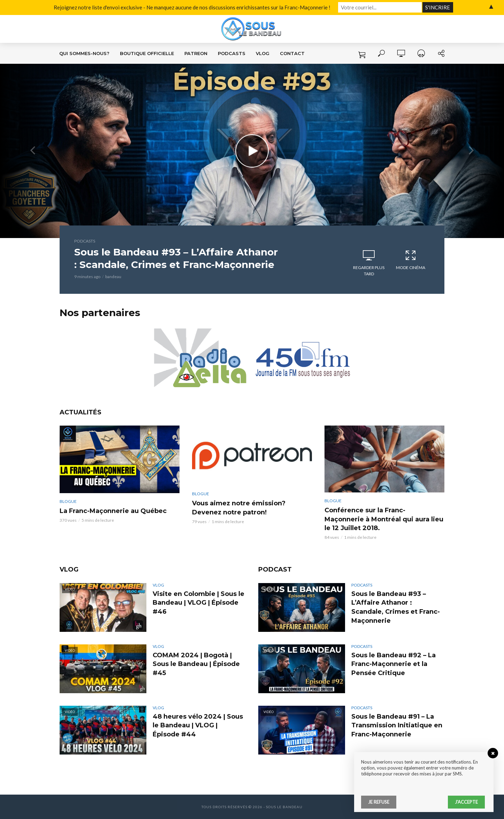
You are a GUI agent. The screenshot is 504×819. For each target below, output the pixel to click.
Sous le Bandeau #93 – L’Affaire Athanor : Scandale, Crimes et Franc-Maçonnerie (176, 258)
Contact (292, 53)
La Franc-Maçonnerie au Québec (113, 511)
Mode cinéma (411, 260)
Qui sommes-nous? (84, 53)
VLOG (263, 53)
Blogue (68, 501)
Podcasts (232, 53)
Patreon (196, 53)
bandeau (113, 277)
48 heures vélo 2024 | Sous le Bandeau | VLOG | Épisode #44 (198, 726)
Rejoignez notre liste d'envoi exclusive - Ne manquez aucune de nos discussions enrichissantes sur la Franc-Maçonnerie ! (192, 7)
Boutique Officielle (147, 53)
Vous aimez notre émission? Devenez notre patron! (239, 508)
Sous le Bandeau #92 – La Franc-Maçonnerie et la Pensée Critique (394, 664)
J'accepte (466, 802)
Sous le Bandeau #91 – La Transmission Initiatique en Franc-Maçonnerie (397, 726)
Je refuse (379, 802)
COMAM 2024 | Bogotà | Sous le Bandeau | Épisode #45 (196, 664)
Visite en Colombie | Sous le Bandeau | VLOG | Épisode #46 (198, 603)
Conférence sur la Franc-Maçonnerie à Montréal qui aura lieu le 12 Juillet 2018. (384, 519)
